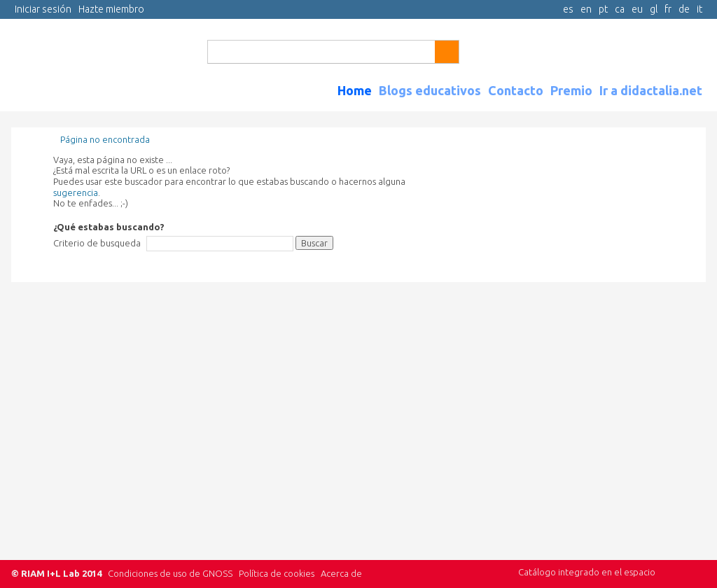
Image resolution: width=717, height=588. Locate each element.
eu (637, 9)
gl (654, 9)
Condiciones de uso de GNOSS (170, 573)
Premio (571, 90)
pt (603, 9)
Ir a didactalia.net (651, 90)
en (586, 9)
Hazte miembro (111, 9)
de (684, 9)
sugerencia (76, 192)
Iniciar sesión (43, 9)
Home (355, 90)
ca (620, 9)
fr (668, 9)
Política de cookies (277, 573)
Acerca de (341, 573)
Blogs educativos (430, 90)
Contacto (516, 90)
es (568, 9)
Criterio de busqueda (97, 243)
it (699, 9)
